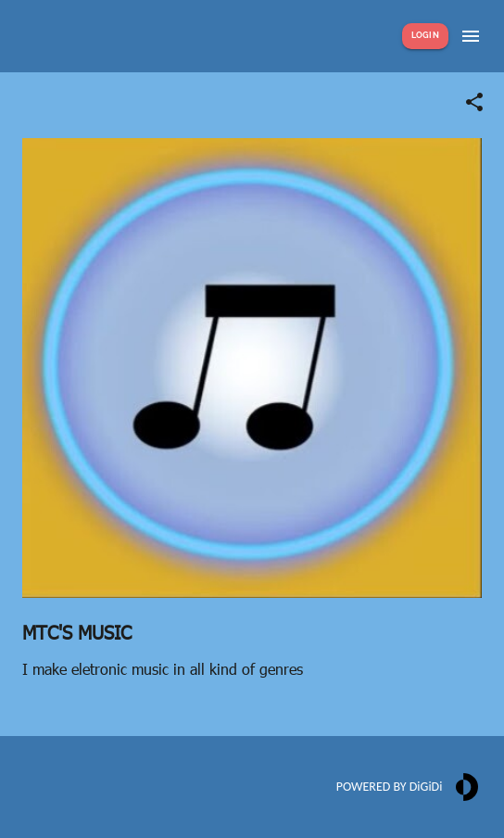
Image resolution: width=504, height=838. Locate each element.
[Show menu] (471, 36)
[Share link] (474, 102)
